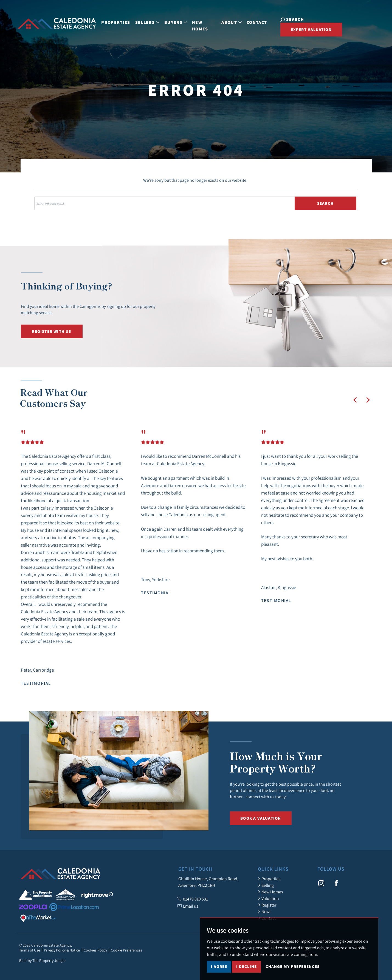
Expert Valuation (311, 29)
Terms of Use (30, 950)
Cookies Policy (95, 950)
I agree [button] (219, 966)
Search (325, 203)
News (265, 911)
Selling (266, 885)
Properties (116, 22)
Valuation (268, 898)
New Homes (200, 26)
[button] (355, 400)
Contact (257, 22)
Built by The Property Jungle (42, 961)
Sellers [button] (147, 22)
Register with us (51, 331)
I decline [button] (246, 966)
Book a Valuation (261, 818)
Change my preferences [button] (293, 966)
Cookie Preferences (126, 950)
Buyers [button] (175, 22)
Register (267, 905)
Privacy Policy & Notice (62, 950)
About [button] (232, 22)
